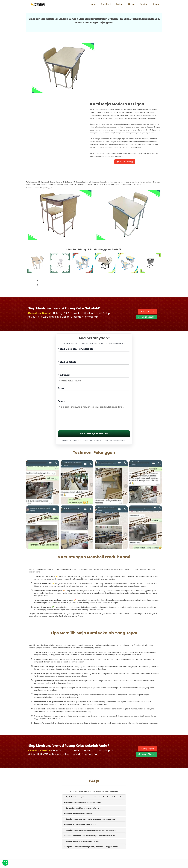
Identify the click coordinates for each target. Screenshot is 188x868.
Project (120, 4)
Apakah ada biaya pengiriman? (78, 765)
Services (144, 4)
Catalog (105, 4)
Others (132, 4)
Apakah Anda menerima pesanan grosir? (82, 793)
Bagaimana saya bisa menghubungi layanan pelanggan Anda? (91, 798)
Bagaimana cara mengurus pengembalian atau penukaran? (90, 782)
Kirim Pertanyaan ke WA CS (94, 385)
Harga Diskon (146, 268)
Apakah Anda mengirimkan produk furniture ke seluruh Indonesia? (93, 748)
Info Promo (148, 263)
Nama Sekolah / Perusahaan (94, 304)
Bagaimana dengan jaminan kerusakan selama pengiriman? (90, 771)
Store (156, 4)
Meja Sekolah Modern (97, 865)
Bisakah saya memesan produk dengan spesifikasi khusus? (90, 787)
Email (94, 343)
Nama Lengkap (94, 317)
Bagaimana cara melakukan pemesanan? (82, 754)
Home (93, 4)
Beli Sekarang (128, 112)
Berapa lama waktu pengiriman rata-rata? (83, 759)
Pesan (94, 365)
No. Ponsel (94, 330)
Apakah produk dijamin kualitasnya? (80, 776)
